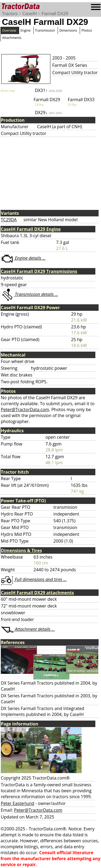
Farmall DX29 (55, 14)
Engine (26, 30)
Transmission (45, 30)
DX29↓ (48, 113)
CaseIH (29, 14)
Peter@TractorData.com (25, 410)
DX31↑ (48, 90)
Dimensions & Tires (21, 550)
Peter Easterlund (18, 803)
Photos (87, 30)
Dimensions (68, 30)
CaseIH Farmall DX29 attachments (37, 593)
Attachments (12, 38)
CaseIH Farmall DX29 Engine (31, 229)
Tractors (10, 14)
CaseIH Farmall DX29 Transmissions (39, 271)
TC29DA (9, 220)
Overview (9, 30)
